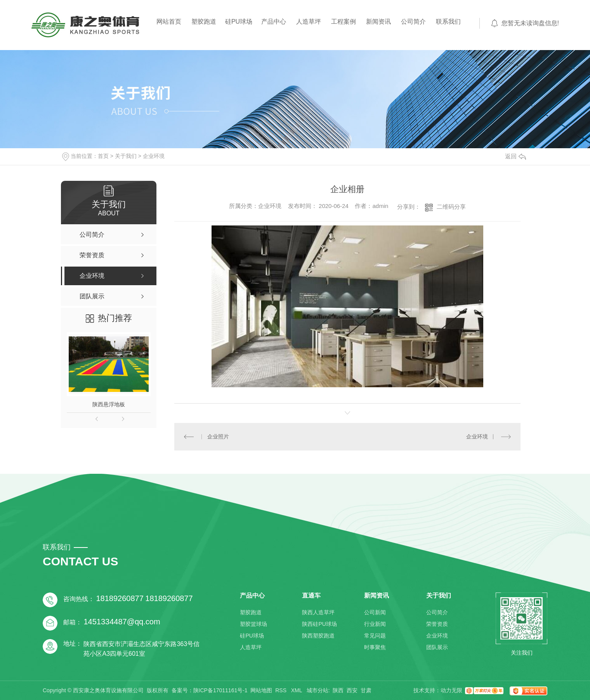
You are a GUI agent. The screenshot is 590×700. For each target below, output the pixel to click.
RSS (282, 690)
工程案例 (344, 22)
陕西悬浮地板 (109, 404)
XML (297, 690)
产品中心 (274, 22)
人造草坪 (309, 22)
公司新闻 (375, 612)
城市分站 (318, 690)
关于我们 (126, 156)
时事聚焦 (375, 647)
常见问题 (375, 636)
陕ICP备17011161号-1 (220, 690)
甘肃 (366, 690)
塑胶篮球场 (253, 624)
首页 (103, 156)
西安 (352, 690)
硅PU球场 (239, 22)
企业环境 (154, 156)
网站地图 (261, 690)
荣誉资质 (437, 624)
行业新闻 (375, 624)
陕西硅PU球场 (319, 624)
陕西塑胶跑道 (318, 636)
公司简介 (413, 22)
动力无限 (451, 690)
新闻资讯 (378, 22)
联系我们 (448, 22)
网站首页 (169, 22)
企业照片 (218, 437)
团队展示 (437, 647)
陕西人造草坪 (318, 612)
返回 (515, 156)
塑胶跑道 (204, 22)
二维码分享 (451, 207)
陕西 (338, 690)
